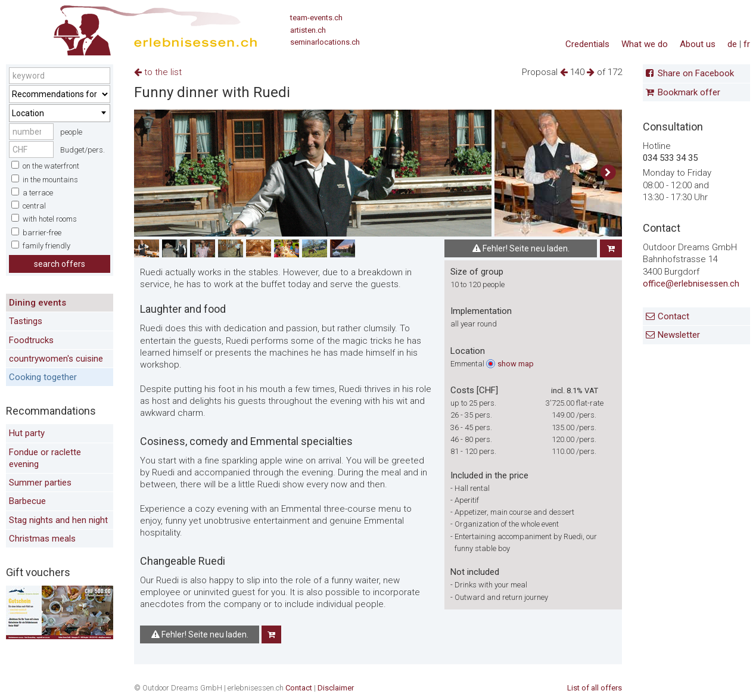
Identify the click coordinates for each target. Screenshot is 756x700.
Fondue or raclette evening (45, 458)
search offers (60, 264)
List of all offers (595, 688)
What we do (645, 44)
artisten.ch (308, 30)
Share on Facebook (696, 73)
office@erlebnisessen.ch (691, 284)
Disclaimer (336, 688)
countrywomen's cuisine (56, 359)
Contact (673, 316)
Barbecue (27, 501)
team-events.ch (316, 18)
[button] (608, 173)
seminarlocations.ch (325, 42)
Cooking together (43, 377)
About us (698, 44)
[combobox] (60, 113)
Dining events (38, 303)
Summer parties (40, 483)
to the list (158, 72)
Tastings (26, 321)
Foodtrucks (31, 340)
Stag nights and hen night (58, 520)
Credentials (587, 44)
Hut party (27, 433)
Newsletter (679, 335)
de (732, 44)
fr (747, 44)
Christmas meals (42, 539)
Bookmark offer (689, 92)
